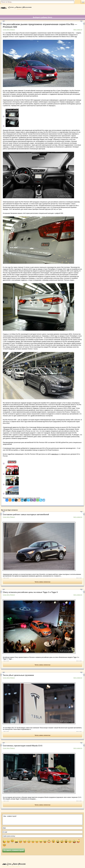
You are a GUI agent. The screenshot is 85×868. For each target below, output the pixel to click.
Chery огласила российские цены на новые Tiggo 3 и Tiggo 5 (30, 592)
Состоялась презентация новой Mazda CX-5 (23, 746)
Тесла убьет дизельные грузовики (18, 675)
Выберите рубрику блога (42, 17)
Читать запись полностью (43, 582)
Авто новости (78, 30)
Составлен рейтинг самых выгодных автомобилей (26, 515)
